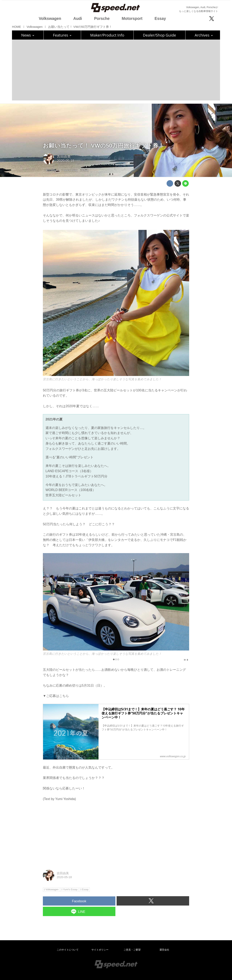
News (28, 35)
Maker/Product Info (107, 35)
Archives (204, 35)
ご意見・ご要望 (132, 950)
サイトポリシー (100, 950)
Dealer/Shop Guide (160, 35)
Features (62, 35)
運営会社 (164, 950)
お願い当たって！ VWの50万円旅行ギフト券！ (103, 146)
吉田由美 (64, 157)
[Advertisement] (116, 70)
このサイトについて (68, 950)
